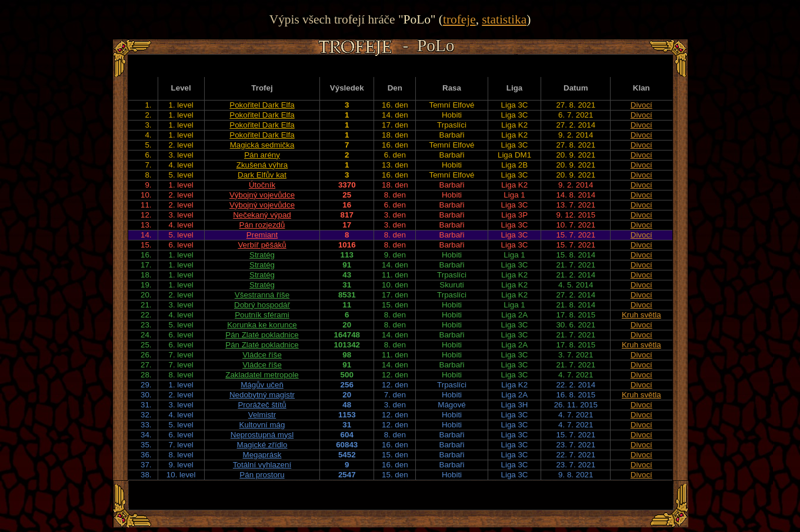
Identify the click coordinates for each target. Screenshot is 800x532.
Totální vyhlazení (262, 465)
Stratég (262, 255)
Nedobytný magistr (262, 395)
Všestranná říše (262, 295)
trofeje (459, 19)
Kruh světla (641, 315)
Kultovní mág (262, 425)
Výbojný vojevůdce (262, 195)
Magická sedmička (262, 145)
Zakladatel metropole (262, 375)
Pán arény (262, 155)
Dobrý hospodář (262, 305)
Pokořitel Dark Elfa (262, 105)
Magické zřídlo (262, 445)
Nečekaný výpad (262, 215)
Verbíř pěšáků (262, 245)
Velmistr (262, 415)
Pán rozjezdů (262, 225)
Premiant (262, 235)
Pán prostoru (262, 475)
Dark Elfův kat (262, 175)
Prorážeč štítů (262, 405)
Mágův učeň (262, 385)
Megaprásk (262, 455)
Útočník (262, 185)
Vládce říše (262, 355)
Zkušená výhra (262, 165)
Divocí (641, 105)
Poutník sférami (262, 315)
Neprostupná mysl (262, 435)
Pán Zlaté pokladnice (262, 335)
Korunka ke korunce (262, 325)
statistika (504, 19)
